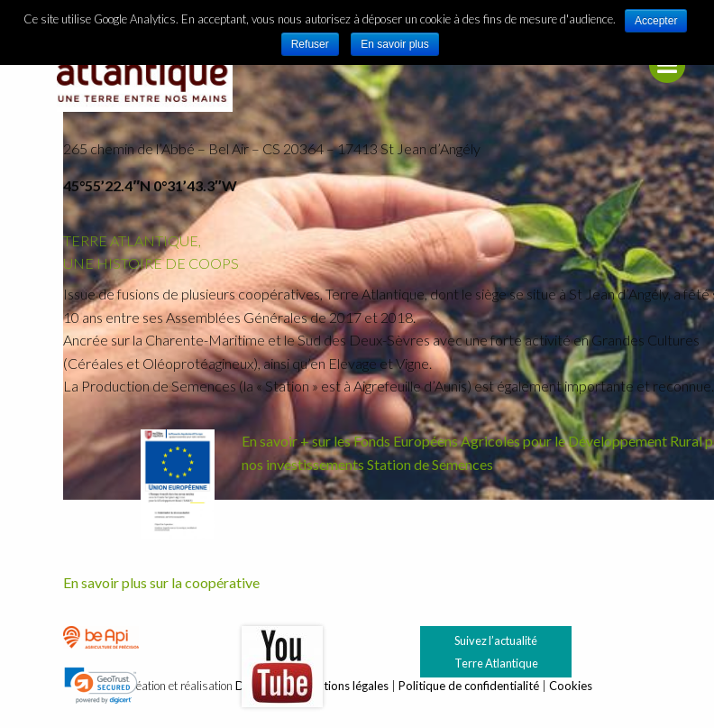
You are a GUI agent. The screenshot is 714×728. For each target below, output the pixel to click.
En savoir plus (394, 44)
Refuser (310, 44)
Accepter (656, 21)
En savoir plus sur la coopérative (161, 582)
